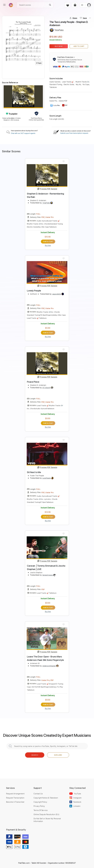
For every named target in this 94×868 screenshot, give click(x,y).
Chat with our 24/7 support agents (23, 133)
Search (35, 755)
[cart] (75, 5)
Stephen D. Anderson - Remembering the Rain (45, 195)
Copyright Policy (40, 802)
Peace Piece (33, 382)
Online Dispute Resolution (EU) (46, 814)
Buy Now (59, 46)
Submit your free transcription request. (74, 133)
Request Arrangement (15, 794)
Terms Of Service (41, 810)
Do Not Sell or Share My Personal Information (47, 820)
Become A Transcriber (15, 802)
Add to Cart (79, 46)
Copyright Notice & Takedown (46, 798)
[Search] (50, 5)
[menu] (4, 5)
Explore (58, 755)
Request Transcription (15, 798)
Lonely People (34, 291)
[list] (82, 5)
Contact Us (38, 794)
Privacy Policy (39, 806)
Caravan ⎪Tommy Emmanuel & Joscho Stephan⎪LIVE (46, 567)
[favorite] (67, 5)
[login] (89, 5)
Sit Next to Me (34, 472)
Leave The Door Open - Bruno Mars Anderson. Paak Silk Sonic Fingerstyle (45, 658)
